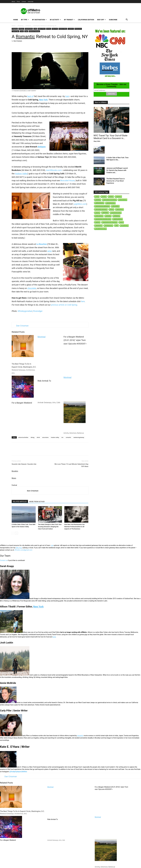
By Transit (69, 20)
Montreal (41, 337)
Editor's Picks (42, 29)
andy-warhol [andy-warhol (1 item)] (99, 216)
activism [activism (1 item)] (119, 196)
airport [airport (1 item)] (97, 213)
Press (18, 1)
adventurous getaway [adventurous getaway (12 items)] (102, 206)
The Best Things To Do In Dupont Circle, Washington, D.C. (24, 355)
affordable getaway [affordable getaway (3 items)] (101, 209)
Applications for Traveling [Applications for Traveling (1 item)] (110, 222)
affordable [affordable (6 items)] (115, 206)
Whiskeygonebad (25, 311)
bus (21, 548)
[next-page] (17, 533)
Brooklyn (15, 471)
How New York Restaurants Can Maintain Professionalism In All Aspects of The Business (74, 527)
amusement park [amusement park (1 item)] (116, 213)
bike (17, 548)
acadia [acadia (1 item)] (104, 196)
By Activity (55, 20)
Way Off (101, 20)
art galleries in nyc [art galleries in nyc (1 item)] (101, 229)
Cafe (35, 29)
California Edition (86, 20)
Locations (71, 29)
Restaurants (78, 29)
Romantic (25, 37)
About (13, 1)
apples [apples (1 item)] (97, 222)
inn (62, 437)
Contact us (4, 560)
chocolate (32, 288)
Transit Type (15, 31)
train (67, 96)
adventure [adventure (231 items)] (99, 203)
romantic (68, 437)
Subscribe (31, 1)
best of (30, 96)
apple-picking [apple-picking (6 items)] (118, 219)
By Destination (39, 20)
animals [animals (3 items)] (108, 216)
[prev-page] (13, 533)
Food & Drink (29, 29)
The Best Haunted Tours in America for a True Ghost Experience (116, 181)
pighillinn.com (80, 204)
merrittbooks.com (54, 170)
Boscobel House (68, 180)
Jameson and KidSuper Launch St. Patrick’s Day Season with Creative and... (117, 170)
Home (16, 20)
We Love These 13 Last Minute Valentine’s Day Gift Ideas (71, 465)
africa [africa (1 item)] (112, 209)
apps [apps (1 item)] (121, 222)
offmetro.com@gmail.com (23, 550)
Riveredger (38, 311)
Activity (49, 29)
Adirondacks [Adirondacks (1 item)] (123, 200)
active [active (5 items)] (111, 196)
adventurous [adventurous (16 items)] (111, 203)
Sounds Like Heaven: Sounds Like (24, 464)
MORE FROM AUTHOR (37, 502)
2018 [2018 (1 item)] (97, 196)
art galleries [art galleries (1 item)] (124, 225)
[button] (127, 20)
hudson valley (55, 437)
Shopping (20, 26)
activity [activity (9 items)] (98, 200)
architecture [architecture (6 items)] (109, 225)
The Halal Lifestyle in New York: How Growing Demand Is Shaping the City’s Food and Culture (50, 527)
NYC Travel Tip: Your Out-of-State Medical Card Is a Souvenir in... (110, 137)
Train (22, 31)
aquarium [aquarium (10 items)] (99, 225)
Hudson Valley (63, 29)
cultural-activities (23, 437)
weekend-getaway (79, 437)
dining (32, 437)
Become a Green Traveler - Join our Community (111, 85)
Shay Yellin (97, 141)
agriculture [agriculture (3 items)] (120, 209)
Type (26, 31)
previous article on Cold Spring (64, 305)
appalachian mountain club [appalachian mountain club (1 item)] (103, 219)
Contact (24, 1)
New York (55, 29)
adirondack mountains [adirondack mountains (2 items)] (110, 200)
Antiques (28, 26)
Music (14, 478)
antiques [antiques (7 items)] (117, 216)
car (52, 545)
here (83, 301)
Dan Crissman (18, 41)
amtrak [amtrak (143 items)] (105, 212)
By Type (25, 20)
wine (50, 251)
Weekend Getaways (34, 31)
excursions (45, 437)
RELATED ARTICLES (20, 502)
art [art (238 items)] (117, 225)
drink (38, 437)
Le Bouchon (42, 244)
